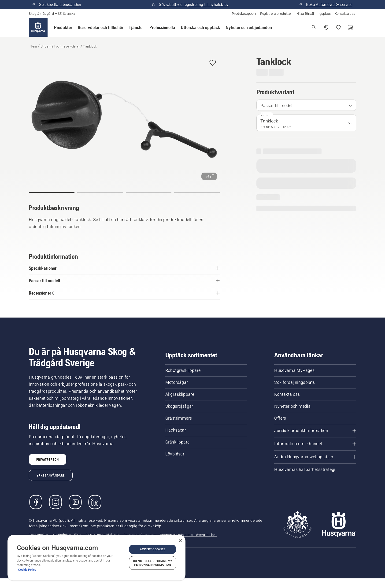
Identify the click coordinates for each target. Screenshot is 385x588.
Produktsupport (244, 14)
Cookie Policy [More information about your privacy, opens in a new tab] (27, 570)
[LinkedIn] (95, 502)
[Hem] (38, 27)
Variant (266, 115)
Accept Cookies (153, 549)
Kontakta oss (345, 14)
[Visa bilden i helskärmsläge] (124, 119)
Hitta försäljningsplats (314, 14)
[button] (63, 27)
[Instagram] (56, 502)
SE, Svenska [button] (67, 14)
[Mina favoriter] (338, 27)
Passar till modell (277, 105)
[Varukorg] (351, 27)
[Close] (180, 541)
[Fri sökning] (314, 27)
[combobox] (306, 105)
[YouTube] (75, 502)
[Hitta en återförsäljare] (326, 27)
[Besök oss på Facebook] (36, 502)
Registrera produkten (276, 14)
